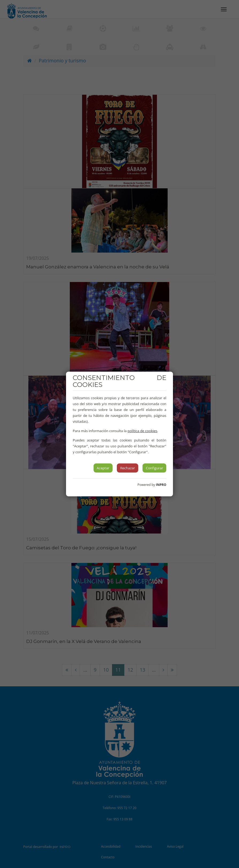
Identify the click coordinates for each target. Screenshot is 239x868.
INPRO (161, 485)
